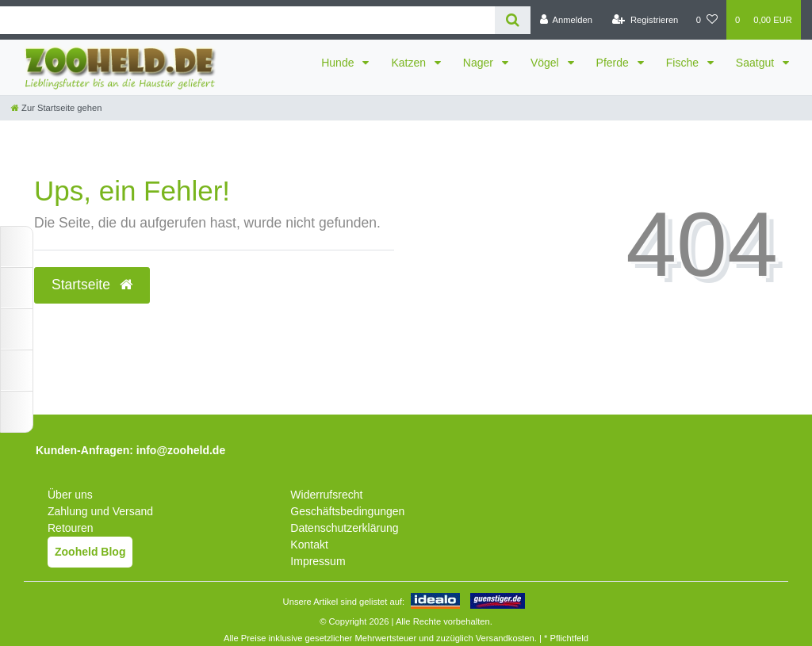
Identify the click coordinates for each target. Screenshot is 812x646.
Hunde (339, 63)
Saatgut (756, 63)
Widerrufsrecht (326, 495)
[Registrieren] (645, 20)
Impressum (318, 561)
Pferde (614, 63)
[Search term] (247, 20)
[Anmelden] (566, 20)
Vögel (546, 63)
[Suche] (513, 20)
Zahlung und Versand (100, 511)
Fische (684, 63)
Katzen (410, 63)
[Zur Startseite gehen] (56, 108)
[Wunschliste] (707, 20)
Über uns (70, 495)
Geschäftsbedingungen (347, 511)
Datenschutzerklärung (344, 528)
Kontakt (309, 545)
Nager (480, 63)
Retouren (71, 528)
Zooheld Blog (90, 552)
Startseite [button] (92, 285)
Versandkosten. (506, 638)
